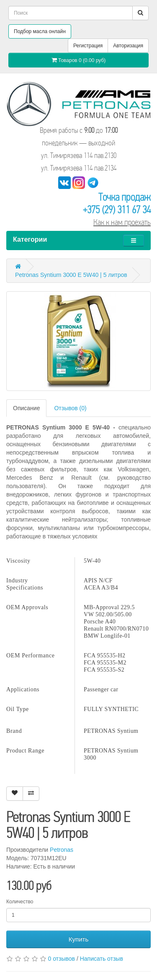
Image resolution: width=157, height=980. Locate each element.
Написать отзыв (102, 959)
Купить (78, 939)
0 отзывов (61, 959)
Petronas (62, 850)
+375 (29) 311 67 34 (117, 210)
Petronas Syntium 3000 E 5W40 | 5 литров (71, 275)
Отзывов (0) (70, 408)
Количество (20, 902)
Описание (26, 408)
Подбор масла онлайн (40, 31)
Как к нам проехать (122, 222)
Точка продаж (125, 197)
